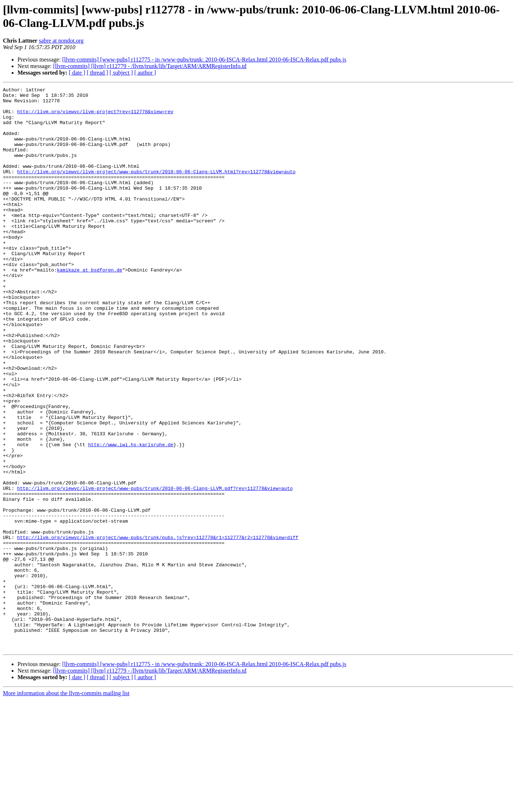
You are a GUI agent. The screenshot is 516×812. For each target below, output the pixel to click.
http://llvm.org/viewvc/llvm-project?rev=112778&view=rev (95, 117)
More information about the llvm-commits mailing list (66, 806)
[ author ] (145, 73)
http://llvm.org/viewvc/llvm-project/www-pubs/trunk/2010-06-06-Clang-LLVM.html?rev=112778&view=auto (156, 189)
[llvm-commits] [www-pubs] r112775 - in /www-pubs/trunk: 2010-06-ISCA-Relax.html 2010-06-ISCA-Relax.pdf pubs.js (204, 60)
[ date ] (77, 73)
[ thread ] (97, 73)
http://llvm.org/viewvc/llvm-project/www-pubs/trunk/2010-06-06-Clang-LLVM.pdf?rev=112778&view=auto (155, 569)
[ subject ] (121, 73)
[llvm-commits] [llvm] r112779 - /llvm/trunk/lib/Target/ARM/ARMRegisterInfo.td (150, 66)
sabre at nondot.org (61, 41)
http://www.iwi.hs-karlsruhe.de (131, 516)
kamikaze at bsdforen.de (89, 307)
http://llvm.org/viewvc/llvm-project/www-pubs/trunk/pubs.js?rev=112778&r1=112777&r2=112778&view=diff (158, 628)
